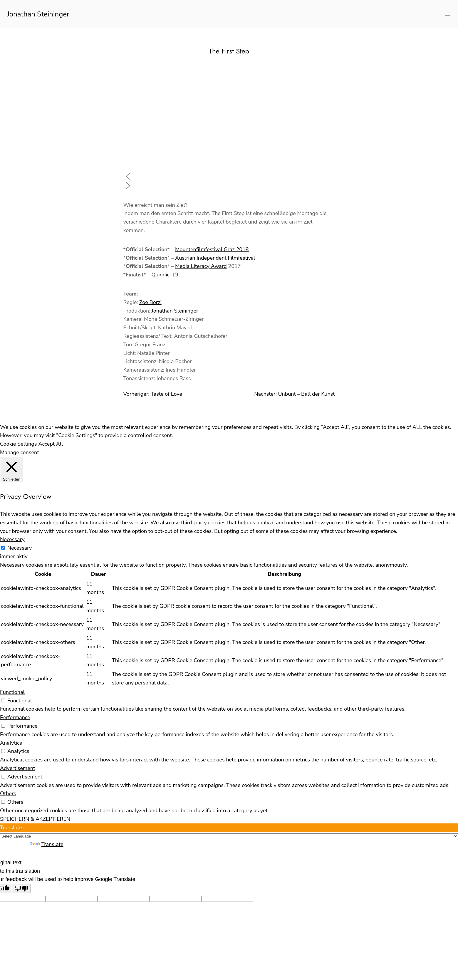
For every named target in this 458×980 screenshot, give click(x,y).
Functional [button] (12, 692)
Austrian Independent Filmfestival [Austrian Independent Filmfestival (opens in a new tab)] (215, 258)
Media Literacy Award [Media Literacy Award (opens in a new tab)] (201, 266)
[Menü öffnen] (447, 14)
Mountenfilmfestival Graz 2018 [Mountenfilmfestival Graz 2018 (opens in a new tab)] (212, 249)
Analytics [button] (11, 743)
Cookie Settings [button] (19, 444)
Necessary (20, 548)
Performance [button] (15, 717)
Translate (47, 844)
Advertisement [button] (17, 768)
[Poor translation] (21, 888)
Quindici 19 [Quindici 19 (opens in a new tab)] (165, 275)
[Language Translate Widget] (229, 836)
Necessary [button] (12, 539)
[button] (229, 176)
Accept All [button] (51, 444)
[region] (229, 128)
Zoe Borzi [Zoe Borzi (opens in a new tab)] (150, 302)
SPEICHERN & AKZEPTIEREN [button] (35, 819)
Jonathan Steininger (38, 14)
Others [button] (8, 793)
